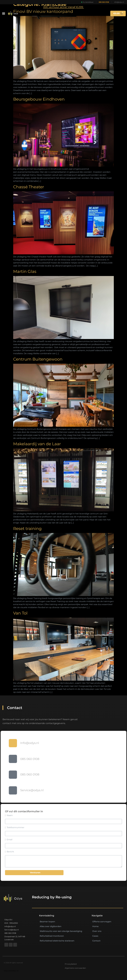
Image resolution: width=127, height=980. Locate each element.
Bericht (10, 852)
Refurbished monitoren (52, 936)
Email (9, 840)
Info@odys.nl (30, 743)
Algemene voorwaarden (75, 968)
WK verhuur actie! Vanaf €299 (63, 7)
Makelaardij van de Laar (37, 444)
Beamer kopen (47, 922)
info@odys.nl (119, 2)
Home (95, 926)
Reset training (27, 529)
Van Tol (20, 613)
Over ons (97, 931)
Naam (10, 815)
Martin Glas (25, 271)
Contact (96, 941)
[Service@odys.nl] (13, 790)
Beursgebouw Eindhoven (39, 99)
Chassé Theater (29, 187)
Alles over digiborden (51, 926)
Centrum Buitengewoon (38, 359)
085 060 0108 (104, 2)
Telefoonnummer (15, 828)
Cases (95, 936)
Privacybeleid (71, 964)
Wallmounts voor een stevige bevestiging (61, 931)
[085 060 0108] (13, 759)
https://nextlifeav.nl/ (11, 971)
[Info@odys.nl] (13, 743)
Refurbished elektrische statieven (57, 941)
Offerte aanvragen (102, 922)
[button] (4, 13)
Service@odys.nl (32, 790)
